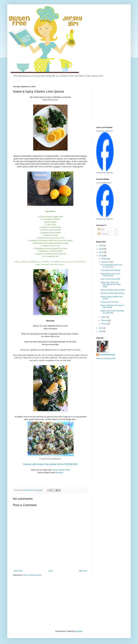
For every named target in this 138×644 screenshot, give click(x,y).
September (106, 262)
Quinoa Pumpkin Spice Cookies (113, 290)
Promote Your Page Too (105, 173)
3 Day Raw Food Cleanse (110, 270)
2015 (101, 249)
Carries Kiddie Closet (104, 183)
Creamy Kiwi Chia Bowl (110, 302)
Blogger (79, 631)
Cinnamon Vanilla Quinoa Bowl (112, 293)
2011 (101, 328)
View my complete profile (106, 358)
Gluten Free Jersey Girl (105, 131)
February (105, 320)
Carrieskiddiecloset (107, 355)
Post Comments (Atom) (32, 575)
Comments (103, 234)
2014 (101, 252)
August (104, 317)
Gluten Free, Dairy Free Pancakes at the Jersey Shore (111, 285)
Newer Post (18, 571)
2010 (101, 331)
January (104, 324)
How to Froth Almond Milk (110, 279)
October (104, 259)
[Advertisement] (34, 603)
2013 (101, 256)
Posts (101, 229)
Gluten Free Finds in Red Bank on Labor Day (112, 312)
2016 (101, 246)
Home (51, 571)
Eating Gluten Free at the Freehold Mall (110, 275)
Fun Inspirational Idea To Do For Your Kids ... (111, 266)
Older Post (83, 571)
